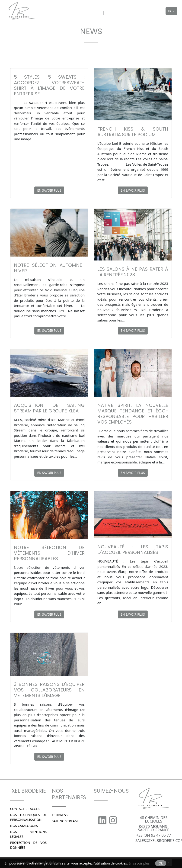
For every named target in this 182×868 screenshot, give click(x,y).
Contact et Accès (25, 809)
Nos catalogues (24, 826)
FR (170, 11)
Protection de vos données (29, 845)
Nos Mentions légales (29, 834)
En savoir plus (49, 190)
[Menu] (103, 11)
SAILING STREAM (65, 821)
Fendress (60, 815)
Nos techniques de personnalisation (29, 817)
